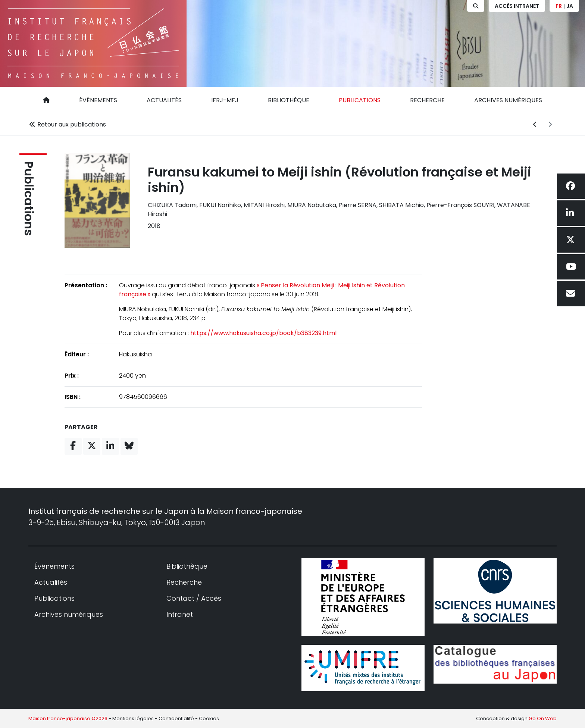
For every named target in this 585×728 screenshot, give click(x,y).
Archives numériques (508, 100)
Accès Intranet (517, 6)
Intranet (180, 614)
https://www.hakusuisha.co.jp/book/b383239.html (263, 333)
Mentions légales (133, 718)
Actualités (164, 100)
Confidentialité (176, 718)
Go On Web (543, 718)
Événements (98, 100)
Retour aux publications (67, 124)
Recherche (427, 100)
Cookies (209, 718)
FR (559, 6)
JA (570, 6)
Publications (360, 100)
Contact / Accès (194, 598)
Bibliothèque (289, 100)
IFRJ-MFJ (225, 100)
